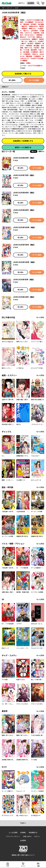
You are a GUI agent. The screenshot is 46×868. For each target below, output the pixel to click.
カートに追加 (34, 80)
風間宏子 (35, 39)
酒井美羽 (26, 24)
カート (23, 866)
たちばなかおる (25, 39)
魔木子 (24, 44)
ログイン (22, 3)
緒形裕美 (29, 56)
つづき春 (26, 50)
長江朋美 (26, 52)
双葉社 (28, 63)
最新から (41, 151)
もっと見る (40, 317)
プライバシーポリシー (13, 836)
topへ (23, 823)
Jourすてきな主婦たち (35, 66)
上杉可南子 (34, 31)
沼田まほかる (33, 26)
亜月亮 (41, 26)
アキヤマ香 (31, 37)
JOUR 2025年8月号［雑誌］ (24, 193)
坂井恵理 (34, 50)
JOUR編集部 (29, 22)
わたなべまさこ (30, 35)
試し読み (12, 80)
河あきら (35, 54)
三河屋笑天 (34, 52)
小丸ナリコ (28, 33)
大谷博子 (41, 41)
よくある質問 (13, 833)
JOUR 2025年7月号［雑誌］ (24, 175)
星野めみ (39, 37)
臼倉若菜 (37, 33)
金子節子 (30, 44)
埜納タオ (24, 26)
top (3, 8)
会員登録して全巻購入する (23, 141)
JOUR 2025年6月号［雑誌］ (24, 158)
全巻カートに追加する (23, 147)
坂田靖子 (38, 44)
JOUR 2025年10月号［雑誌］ (25, 227)
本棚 (38, 866)
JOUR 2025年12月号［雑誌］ (24, 262)
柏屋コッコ (33, 41)
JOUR (16, 8)
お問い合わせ (27, 836)
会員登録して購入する (23, 74)
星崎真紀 (39, 35)
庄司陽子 (34, 24)
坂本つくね (28, 48)
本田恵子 (24, 29)
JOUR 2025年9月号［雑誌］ (24, 210)
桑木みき (23, 37)
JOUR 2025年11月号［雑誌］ (24, 245)
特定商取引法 (33, 833)
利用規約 (23, 833)
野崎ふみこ (33, 29)
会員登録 (31, 3)
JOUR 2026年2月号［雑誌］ (24, 297)
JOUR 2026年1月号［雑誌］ (24, 280)
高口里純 (41, 24)
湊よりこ (26, 31)
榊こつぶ (24, 41)
